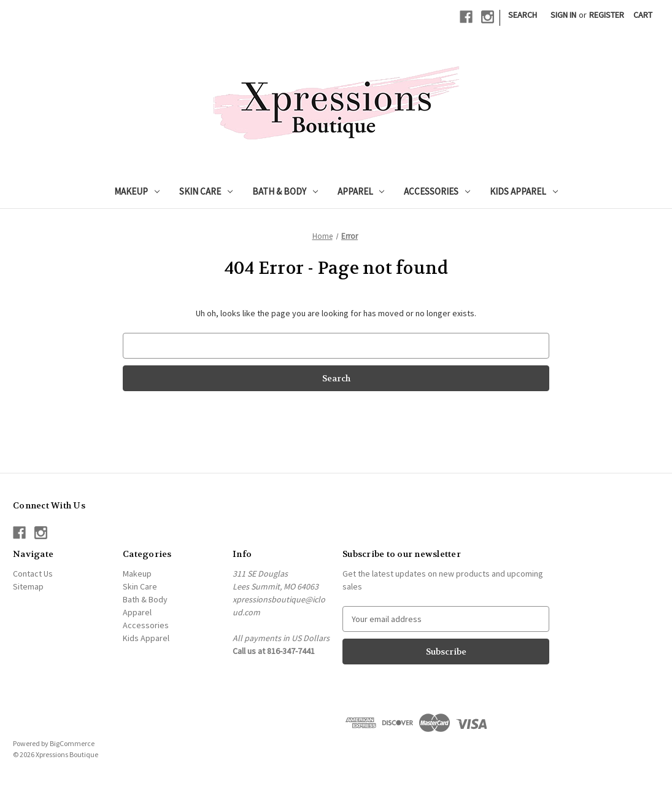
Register (607, 15)
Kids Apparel (524, 191)
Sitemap (28, 586)
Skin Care (206, 191)
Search (523, 15)
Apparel (361, 191)
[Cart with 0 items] (643, 15)
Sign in (563, 15)
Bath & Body (285, 191)
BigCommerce (72, 743)
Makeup (137, 191)
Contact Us (33, 574)
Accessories (437, 191)
